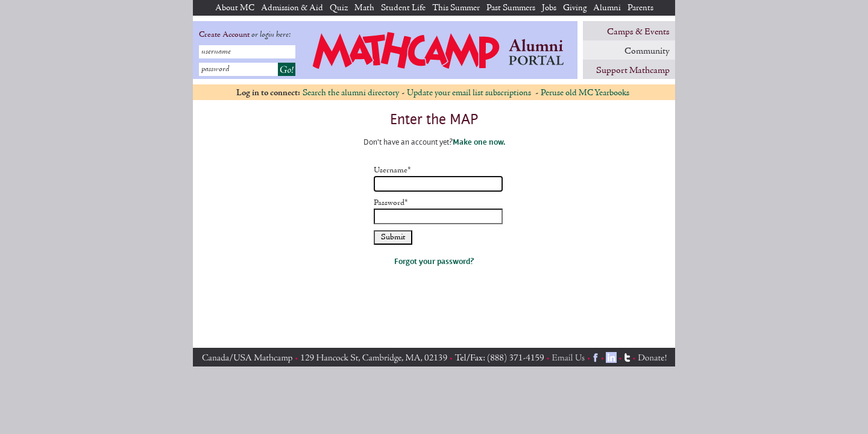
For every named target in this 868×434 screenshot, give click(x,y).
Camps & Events (638, 32)
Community (647, 51)
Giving (575, 8)
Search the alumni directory (351, 93)
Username (392, 171)
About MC (235, 8)
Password (391, 203)
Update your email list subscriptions (470, 93)
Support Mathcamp (633, 71)
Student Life (403, 8)
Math (364, 8)
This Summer (456, 8)
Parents (640, 8)
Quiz (339, 8)
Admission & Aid (292, 8)
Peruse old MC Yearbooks (585, 93)
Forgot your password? (434, 261)
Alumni (607, 8)
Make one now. (479, 142)
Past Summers (511, 8)
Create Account (224, 35)
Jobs (549, 8)
